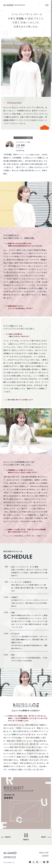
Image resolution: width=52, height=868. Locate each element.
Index (26, 839)
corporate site (10, 857)
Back (8, 837)
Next (44, 837)
